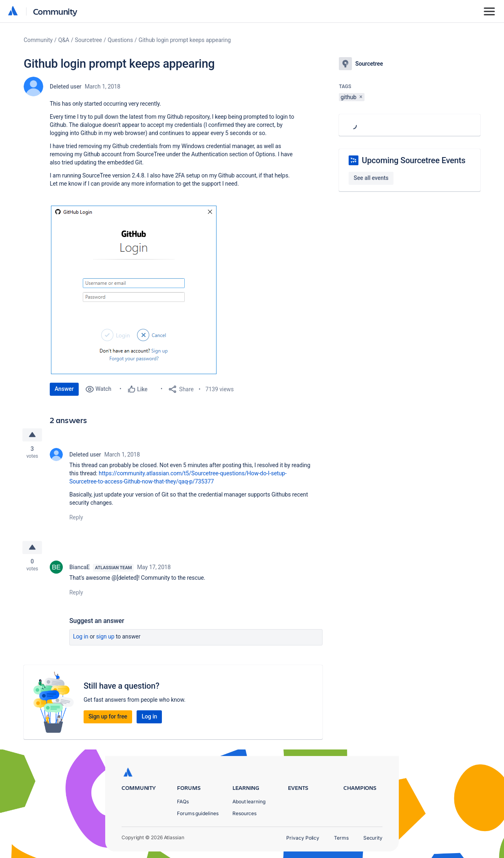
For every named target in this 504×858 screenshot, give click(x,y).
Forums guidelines (198, 813)
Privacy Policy (303, 838)
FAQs (183, 801)
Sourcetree (89, 40)
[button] (134, 290)
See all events (371, 178)
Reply (76, 517)
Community (55, 11)
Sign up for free (108, 716)
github (348, 97)
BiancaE (80, 567)
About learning (249, 801)
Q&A (64, 40)
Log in (81, 636)
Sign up (105, 636)
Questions (120, 40)
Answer (64, 389)
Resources (244, 813)
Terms (341, 838)
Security (373, 838)
